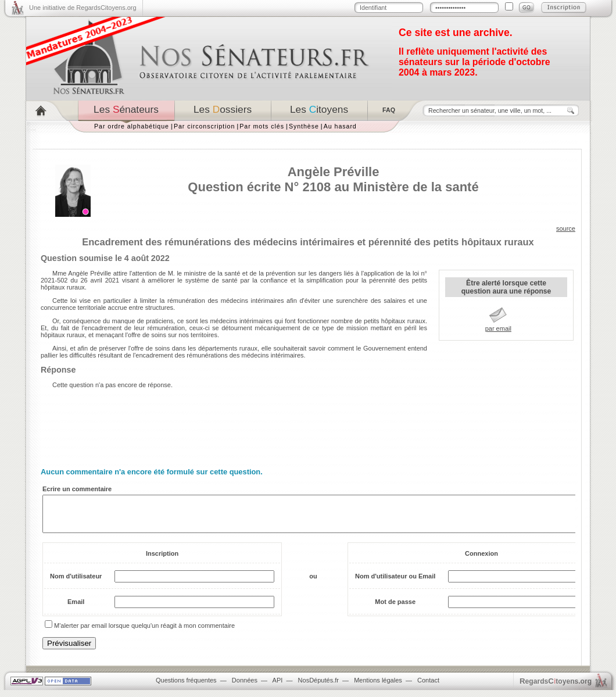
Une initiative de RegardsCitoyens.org (83, 8)
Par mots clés (262, 126)
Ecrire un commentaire (77, 489)
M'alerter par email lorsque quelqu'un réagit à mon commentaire (144, 632)
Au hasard (340, 126)
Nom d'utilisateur (76, 583)
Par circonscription (204, 126)
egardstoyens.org (556, 688)
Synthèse (304, 126)
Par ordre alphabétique (132, 126)
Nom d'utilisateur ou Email (395, 583)
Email (76, 609)
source (566, 228)
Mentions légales (378, 687)
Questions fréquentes (186, 687)
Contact (428, 687)
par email (498, 328)
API (278, 687)
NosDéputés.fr (318, 687)
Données (245, 687)
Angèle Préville (334, 172)
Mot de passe (395, 609)
